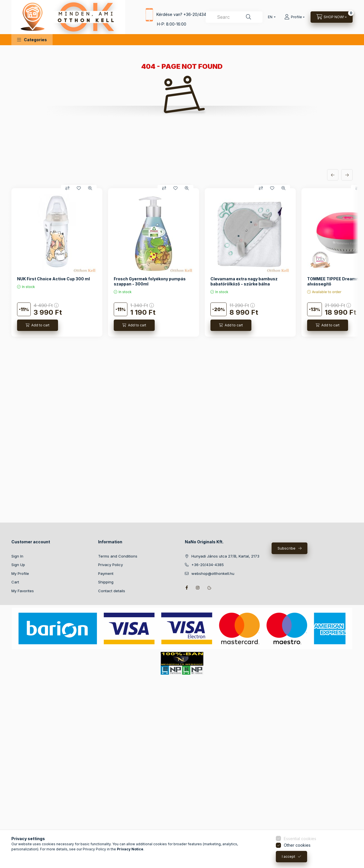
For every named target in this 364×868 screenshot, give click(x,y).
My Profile (20, 573)
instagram (198, 588)
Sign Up (18, 565)
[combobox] (234, 17)
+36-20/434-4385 (200, 14)
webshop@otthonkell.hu (213, 573)
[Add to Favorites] (79, 188)
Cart (15, 582)
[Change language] (270, 17)
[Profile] (294, 17)
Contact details (112, 591)
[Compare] (67, 188)
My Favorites (23, 591)
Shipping (106, 582)
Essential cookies (300, 843)
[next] (347, 175)
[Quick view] (90, 188)
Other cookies (297, 849)
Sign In (17, 556)
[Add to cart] (38, 325)
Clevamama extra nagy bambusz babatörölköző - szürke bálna (244, 281)
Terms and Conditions (118, 556)
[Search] (249, 17)
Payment (106, 573)
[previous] (333, 175)
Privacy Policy (110, 565)
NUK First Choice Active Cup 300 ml (53, 279)
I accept (288, 860)
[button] (32, 40)
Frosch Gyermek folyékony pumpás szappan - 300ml (150, 281)
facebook (187, 588)
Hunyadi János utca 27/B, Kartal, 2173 (225, 556)
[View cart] (332, 17)
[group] (182, 262)
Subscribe (287, 548)
